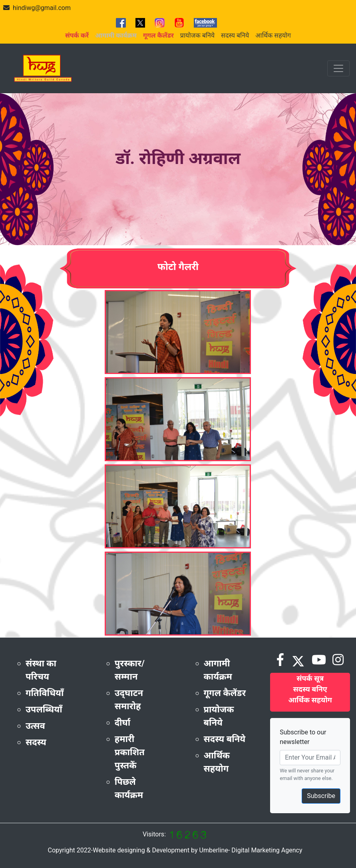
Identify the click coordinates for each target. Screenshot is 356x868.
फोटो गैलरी (178, 267)
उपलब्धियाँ (44, 709)
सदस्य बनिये (235, 35)
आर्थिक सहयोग (273, 35)
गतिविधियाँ (45, 693)
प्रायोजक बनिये (197, 35)
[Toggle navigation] (338, 68)
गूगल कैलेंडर (225, 693)
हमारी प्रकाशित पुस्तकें (130, 752)
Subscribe (321, 796)
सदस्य (36, 742)
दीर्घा (123, 723)
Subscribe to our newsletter (303, 737)
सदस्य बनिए (310, 689)
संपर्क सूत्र (310, 678)
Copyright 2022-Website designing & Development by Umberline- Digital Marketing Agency (175, 850)
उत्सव (35, 726)
